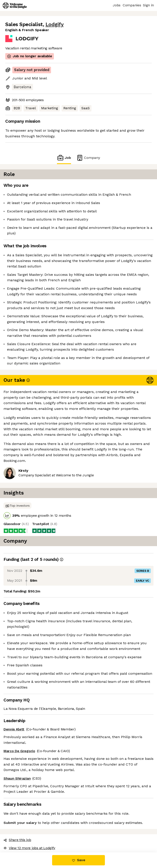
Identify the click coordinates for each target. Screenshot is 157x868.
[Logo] (15, 5)
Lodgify (55, 24)
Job (64, 158)
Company (88, 158)
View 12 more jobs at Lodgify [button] (29, 848)
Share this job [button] (17, 840)
